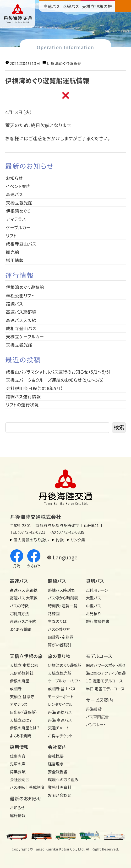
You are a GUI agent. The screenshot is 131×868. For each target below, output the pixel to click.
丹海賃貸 (94, 709)
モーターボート (61, 697)
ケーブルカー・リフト (64, 681)
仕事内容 (18, 756)
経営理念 (56, 764)
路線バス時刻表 (61, 590)
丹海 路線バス (60, 712)
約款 (60, 540)
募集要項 (18, 772)
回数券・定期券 (61, 637)
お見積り (93, 614)
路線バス (71, 6)
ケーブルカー (18, 227)
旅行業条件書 (98, 621)
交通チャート (59, 728)
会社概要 (56, 756)
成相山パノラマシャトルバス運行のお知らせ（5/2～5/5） (59, 372)
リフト (11, 235)
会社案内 (57, 747)
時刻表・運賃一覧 (63, 606)
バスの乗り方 (59, 629)
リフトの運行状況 (22, 405)
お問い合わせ (59, 795)
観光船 (13, 252)
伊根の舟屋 (20, 681)
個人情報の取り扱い (31, 540)
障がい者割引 (59, 645)
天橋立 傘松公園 (24, 665)
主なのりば (57, 621)
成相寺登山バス (21, 244)
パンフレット (96, 725)
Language (65, 557)
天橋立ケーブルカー (25, 336)
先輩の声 (18, 764)
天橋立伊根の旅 (97, 6)
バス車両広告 (97, 717)
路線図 (54, 614)
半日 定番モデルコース (103, 689)
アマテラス (16, 219)
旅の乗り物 (59, 656)
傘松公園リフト (20, 295)
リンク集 (78, 540)
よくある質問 (20, 629)
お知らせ (14, 178)
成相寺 (16, 689)
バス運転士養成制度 (27, 787)
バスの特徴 (19, 606)
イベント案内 (18, 186)
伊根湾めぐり (18, 211)
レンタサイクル (60, 704)
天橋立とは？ (21, 720)
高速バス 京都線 (24, 590)
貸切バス (95, 581)
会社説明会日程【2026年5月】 (35, 388)
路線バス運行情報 (23, 396)
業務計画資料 (60, 787)
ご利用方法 (19, 614)
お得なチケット (60, 736)
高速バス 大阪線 (24, 598)
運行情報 (18, 815)
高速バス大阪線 (21, 320)
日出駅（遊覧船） (24, 712)
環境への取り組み (63, 780)
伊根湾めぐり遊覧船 (64, 63)
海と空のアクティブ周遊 (103, 673)
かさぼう (34, 559)
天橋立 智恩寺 (22, 697)
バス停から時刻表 (63, 598)
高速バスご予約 (23, 621)
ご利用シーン (97, 590)
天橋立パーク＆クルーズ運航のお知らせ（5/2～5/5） (55, 380)
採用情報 (17, 260)
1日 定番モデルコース (103, 681)
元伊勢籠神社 (22, 673)
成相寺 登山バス (62, 689)
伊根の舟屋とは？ (25, 728)
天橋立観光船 (19, 203)
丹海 (17, 559)
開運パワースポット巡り (103, 665)
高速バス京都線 (21, 312)
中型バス (93, 606)
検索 (119, 427)
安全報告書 (58, 772)
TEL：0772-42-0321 (28, 532)
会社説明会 (20, 780)
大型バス (93, 598)
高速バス (52, 6)
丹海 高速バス (60, 720)
